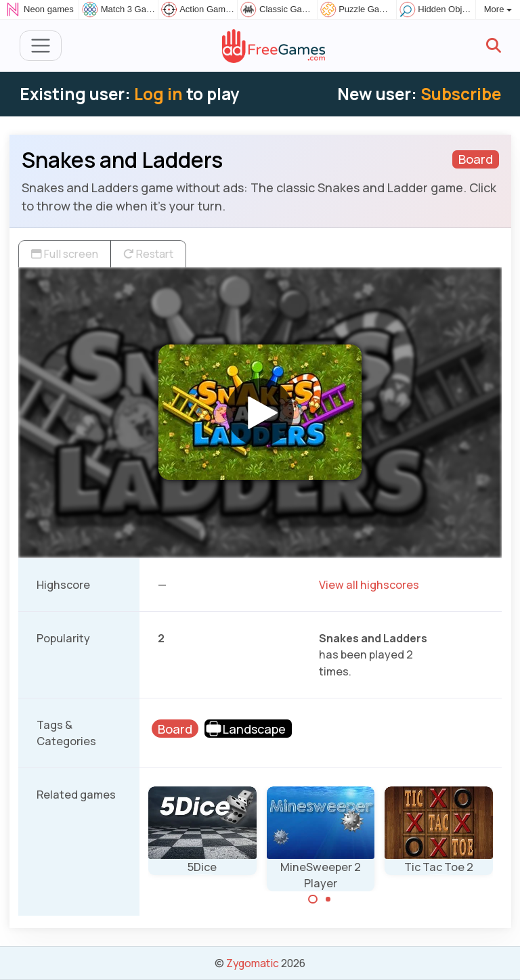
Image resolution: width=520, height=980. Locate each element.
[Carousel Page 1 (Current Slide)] (313, 899)
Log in (158, 94)
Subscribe (461, 94)
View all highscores (369, 585)
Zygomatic (253, 963)
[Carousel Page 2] (328, 899)
